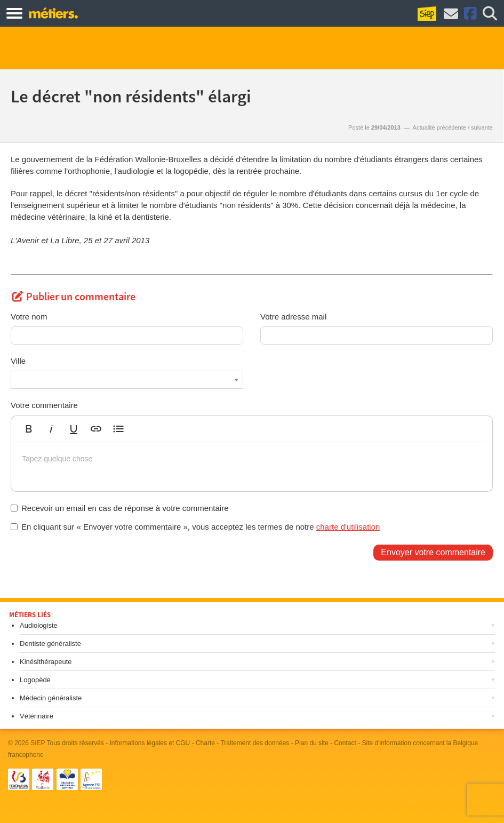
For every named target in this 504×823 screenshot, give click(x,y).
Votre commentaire (44, 405)
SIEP (38, 743)
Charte (205, 743)
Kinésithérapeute (46, 662)
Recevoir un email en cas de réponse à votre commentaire (120, 508)
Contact (345, 743)
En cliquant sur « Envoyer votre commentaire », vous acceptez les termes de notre (195, 527)
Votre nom (29, 317)
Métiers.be (53, 13)
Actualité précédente (439, 127)
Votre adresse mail (293, 317)
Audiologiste (39, 625)
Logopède (35, 680)
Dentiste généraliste (50, 644)
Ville (18, 361)
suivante (482, 127)
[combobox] (127, 380)
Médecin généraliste (51, 698)
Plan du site (312, 743)
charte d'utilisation (348, 527)
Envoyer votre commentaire (433, 552)
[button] (29, 429)
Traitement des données (255, 743)
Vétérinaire (37, 716)
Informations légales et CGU (150, 743)
